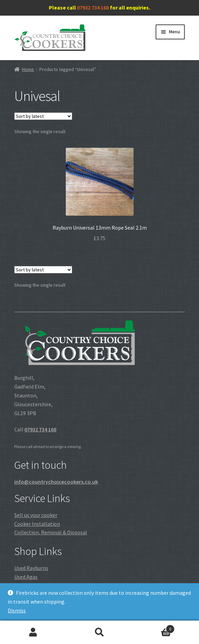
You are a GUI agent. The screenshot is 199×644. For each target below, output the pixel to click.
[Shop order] (43, 116)
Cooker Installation (37, 524)
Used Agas (26, 577)
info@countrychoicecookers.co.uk (56, 482)
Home (28, 69)
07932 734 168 (93, 7)
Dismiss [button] (17, 610)
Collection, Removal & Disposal (51, 532)
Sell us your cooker (36, 515)
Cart (154, 628)
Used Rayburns (31, 568)
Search (100, 632)
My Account (33, 632)
